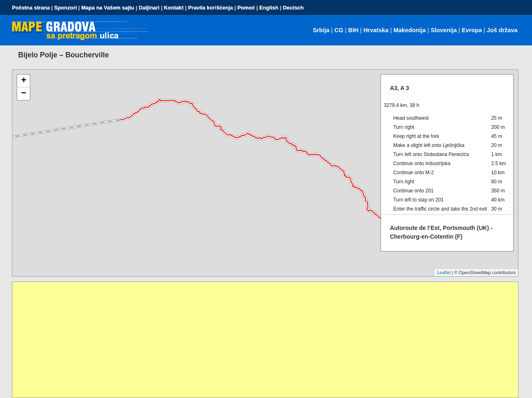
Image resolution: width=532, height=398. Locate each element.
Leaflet (444, 272)
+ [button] (24, 81)
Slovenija (444, 30)
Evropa (472, 30)
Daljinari (149, 8)
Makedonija (410, 30)
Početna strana (31, 8)
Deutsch (293, 8)
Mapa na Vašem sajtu (108, 8)
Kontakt (174, 8)
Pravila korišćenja (211, 8)
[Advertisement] (260, 340)
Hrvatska (376, 30)
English (269, 8)
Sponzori (65, 8)
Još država (502, 30)
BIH (353, 30)
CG (339, 30)
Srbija (321, 30)
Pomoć (246, 8)
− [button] (24, 94)
